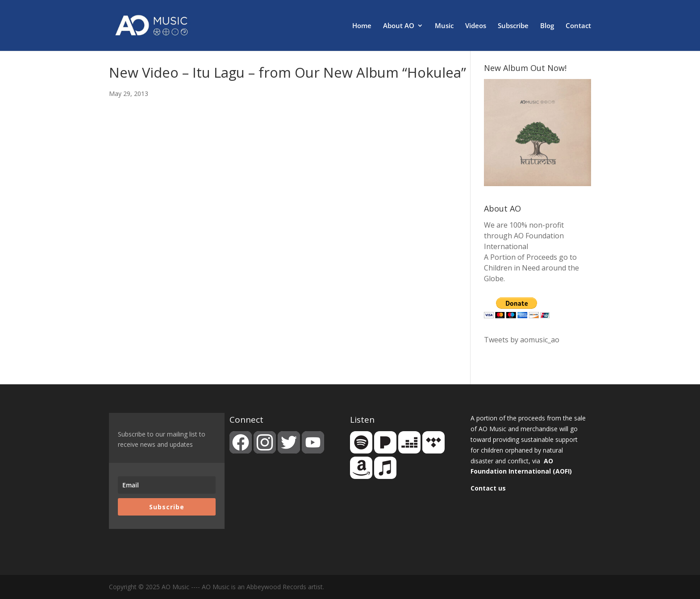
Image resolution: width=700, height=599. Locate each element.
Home (362, 26)
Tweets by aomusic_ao (522, 340)
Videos (476, 26)
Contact (578, 26)
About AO (399, 26)
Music (444, 26)
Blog (547, 26)
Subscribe (513, 26)
